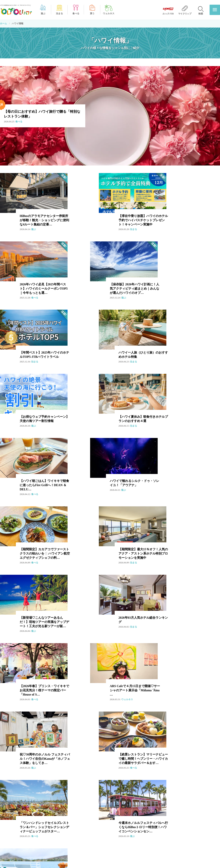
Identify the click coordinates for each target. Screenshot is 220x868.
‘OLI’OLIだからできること (127, 814)
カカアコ (156, 749)
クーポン (69, 749)
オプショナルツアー (75, 735)
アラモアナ (135, 749)
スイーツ (34, 756)
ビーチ (53, 763)
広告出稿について (174, 828)
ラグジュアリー (141, 756)
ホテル (73, 742)
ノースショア (79, 756)
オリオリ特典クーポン (125, 842)
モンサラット (52, 742)
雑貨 (77, 770)
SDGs (100, 756)
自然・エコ (113, 749)
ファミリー (160, 742)
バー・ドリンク (113, 763)
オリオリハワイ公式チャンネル (129, 835)
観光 (32, 742)
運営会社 (170, 806)
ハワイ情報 (29, 830)
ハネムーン (90, 749)
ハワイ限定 (138, 742)
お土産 (90, 742)
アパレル (117, 756)
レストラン (158, 735)
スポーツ (136, 763)
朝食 (69, 763)
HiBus (100, 735)
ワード (164, 756)
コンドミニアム (38, 770)
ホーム (3, 24)
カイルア (156, 763)
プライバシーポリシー (177, 821)
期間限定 (34, 749)
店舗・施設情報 (121, 850)
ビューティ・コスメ (101, 770)
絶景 (52, 749)
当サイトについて (174, 814)
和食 (32, 735)
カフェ (61, 770)
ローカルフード (113, 742)
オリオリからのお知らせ (126, 806)
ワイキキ (49, 735)
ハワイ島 (34, 763)
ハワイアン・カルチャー (128, 735)
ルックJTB (55, 756)
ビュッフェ (87, 763)
